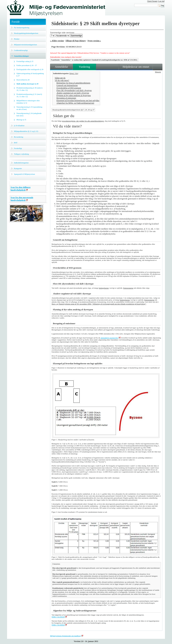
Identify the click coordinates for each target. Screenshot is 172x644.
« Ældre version (57, 41)
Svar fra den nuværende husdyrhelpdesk (22, 199)
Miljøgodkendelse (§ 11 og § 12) (26, 131)
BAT (16, 143)
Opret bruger (152, 1)
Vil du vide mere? (62, 80)
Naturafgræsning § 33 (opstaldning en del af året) (29, 108)
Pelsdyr (17, 39)
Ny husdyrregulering (22, 27)
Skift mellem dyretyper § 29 (27, 84)
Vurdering (84, 67)
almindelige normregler (109, 338)
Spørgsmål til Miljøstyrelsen (24, 174)
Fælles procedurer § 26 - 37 (27, 65)
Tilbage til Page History (76, 41)
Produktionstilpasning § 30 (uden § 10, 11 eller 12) (29, 89)
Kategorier (18, 168)
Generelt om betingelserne (67, 85)
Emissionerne (128, 288)
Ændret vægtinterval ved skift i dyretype (73, 93)
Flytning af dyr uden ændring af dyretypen (74, 95)
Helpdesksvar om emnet (136, 67)
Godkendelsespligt (21, 50)
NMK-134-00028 (58, 617)
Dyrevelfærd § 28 (23, 80)
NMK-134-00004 (58, 625)
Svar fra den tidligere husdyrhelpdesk (21, 189)
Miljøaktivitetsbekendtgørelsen (25, 45)
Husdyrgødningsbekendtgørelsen (26, 33)
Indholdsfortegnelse (21, 163)
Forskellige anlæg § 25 (25, 61)
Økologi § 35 (21, 120)
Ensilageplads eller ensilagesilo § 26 (30, 69)
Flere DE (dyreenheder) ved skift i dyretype (74, 90)
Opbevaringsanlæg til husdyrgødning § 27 (30, 75)
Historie (158, 72)
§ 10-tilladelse (19, 125)
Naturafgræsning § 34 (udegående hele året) (29, 114)
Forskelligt (18, 148)
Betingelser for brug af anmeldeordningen (73, 83)
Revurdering (19, 137)
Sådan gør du (60, 78)
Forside (16, 22)
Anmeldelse (61, 67)
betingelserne (104, 288)
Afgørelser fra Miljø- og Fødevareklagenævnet (75, 103)
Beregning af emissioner (66, 98)
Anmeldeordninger (21, 56)
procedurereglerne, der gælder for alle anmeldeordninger (83, 121)
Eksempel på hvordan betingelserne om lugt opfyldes (78, 101)
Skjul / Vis (74, 73)
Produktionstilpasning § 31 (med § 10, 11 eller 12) (29, 95)
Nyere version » (94, 41)
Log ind (161, 1)
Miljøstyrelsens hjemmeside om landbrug (65, 636)
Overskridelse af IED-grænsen (69, 88)
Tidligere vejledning (21, 154)
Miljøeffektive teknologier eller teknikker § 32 (28, 102)
